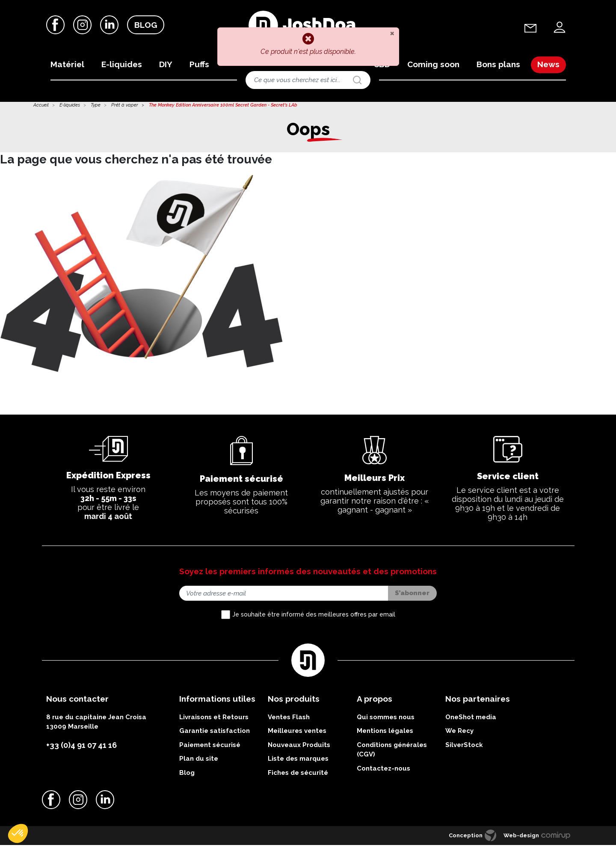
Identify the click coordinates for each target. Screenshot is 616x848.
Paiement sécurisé (210, 748)
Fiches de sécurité (298, 776)
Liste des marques (298, 762)
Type (96, 108)
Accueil (41, 108)
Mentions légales (385, 734)
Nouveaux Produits (299, 748)
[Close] (392, 33)
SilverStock (464, 748)
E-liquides (70, 108)
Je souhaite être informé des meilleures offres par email (314, 618)
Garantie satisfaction (215, 734)
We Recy (459, 734)
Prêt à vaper (125, 108)
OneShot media (471, 720)
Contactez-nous (384, 771)
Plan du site (199, 762)
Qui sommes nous (386, 720)
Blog (146, 25)
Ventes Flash (289, 720)
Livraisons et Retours (214, 720)
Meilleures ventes (297, 734)
